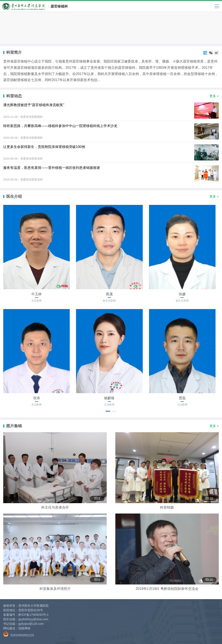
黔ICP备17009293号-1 (33, 615)
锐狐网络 (24, 628)
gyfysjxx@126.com (31, 624)
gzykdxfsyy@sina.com (33, 619)
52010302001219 (19, 634)
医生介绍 (14, 196)
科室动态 (14, 96)
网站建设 (9, 628)
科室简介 (14, 52)
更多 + (214, 96)
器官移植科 (59, 6)
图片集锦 (14, 426)
